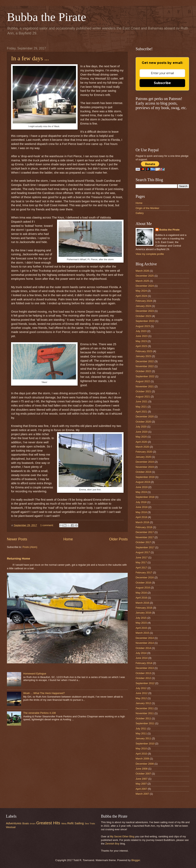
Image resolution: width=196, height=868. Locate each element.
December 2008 (145, 764)
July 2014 (141, 653)
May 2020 (141, 437)
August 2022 (143, 381)
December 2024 (145, 286)
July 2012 (141, 688)
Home (68, 539)
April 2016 (141, 598)
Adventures (14, 823)
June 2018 (142, 507)
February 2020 (144, 452)
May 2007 (141, 784)
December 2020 (145, 417)
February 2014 (144, 663)
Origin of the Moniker (147, 208)
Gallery (140, 213)
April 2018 (141, 517)
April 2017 (141, 568)
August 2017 (143, 552)
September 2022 (145, 376)
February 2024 (144, 301)
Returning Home (19, 558)
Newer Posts (17, 539)
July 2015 (141, 618)
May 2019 (141, 492)
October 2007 (143, 774)
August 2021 (143, 397)
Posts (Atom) (30, 547)
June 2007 (142, 779)
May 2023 (141, 341)
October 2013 (143, 673)
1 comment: (47, 525)
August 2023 (143, 326)
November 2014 (145, 643)
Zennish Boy (112, 844)
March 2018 (142, 522)
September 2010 (145, 744)
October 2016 (143, 583)
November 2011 (145, 713)
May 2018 (141, 512)
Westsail (11, 827)
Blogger (136, 860)
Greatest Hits (48, 823)
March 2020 (142, 447)
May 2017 (141, 562)
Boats (26, 823)
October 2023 (143, 316)
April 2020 (141, 442)
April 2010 (141, 754)
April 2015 (141, 628)
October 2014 (143, 648)
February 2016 (144, 608)
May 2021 (141, 407)
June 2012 (142, 693)
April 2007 (141, 789)
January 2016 (143, 613)
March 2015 (142, 633)
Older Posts (118, 539)
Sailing (79, 823)
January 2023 (143, 356)
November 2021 (145, 386)
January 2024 (143, 306)
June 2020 (142, 432)
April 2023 (141, 346)
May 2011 (141, 733)
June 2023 (142, 336)
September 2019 (145, 477)
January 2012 (143, 703)
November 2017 (145, 537)
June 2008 (142, 769)
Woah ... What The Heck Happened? (44, 693)
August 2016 (143, 588)
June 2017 (142, 557)
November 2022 (145, 366)
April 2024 (141, 296)
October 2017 (143, 542)
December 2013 (145, 668)
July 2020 (141, 427)
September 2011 (145, 723)
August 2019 (143, 482)
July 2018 (141, 502)
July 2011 (141, 729)
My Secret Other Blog (122, 836)
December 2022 (145, 361)
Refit (70, 823)
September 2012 (145, 683)
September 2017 (145, 547)
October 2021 (143, 391)
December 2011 (145, 708)
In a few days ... (30, 58)
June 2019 (142, 487)
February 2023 (144, 351)
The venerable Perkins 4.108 (39, 713)
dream (33, 824)
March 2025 (142, 281)
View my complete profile (150, 254)
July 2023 (141, 331)
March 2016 (142, 603)
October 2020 (143, 422)
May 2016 (141, 593)
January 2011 (143, 738)
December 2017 (145, 532)
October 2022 (143, 371)
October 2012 (143, 678)
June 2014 (142, 658)
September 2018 (145, 497)
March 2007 (142, 794)
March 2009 (142, 759)
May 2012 (141, 698)
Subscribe (162, 83)
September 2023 (145, 321)
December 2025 (145, 276)
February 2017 (144, 573)
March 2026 (142, 271)
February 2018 (144, 527)
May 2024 (141, 291)
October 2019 (143, 472)
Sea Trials (90, 824)
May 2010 (141, 748)
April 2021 (141, 412)
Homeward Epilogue (35, 674)
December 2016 (145, 577)
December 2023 (145, 311)
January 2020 (143, 457)
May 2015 (141, 623)
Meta (64, 824)
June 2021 (142, 401)
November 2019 (145, 467)
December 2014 (145, 638)
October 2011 (143, 718)
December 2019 (145, 462)
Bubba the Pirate (47, 17)
